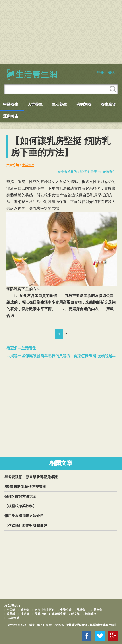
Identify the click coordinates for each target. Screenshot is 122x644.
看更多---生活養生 (21, 348)
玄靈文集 (97, 610)
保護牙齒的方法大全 (20, 496)
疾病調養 (84, 104)
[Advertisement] (61, 32)
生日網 (11, 610)
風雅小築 (40, 614)
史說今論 (66, 610)
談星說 (11, 614)
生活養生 (59, 104)
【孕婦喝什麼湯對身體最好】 (27, 526)
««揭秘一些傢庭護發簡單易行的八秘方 (38, 356)
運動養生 (11, 116)
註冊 (100, 73)
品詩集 (81, 610)
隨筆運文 (91, 614)
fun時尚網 (13, 618)
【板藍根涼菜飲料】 (20, 506)
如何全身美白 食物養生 (98, 172)
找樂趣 (25, 614)
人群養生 (35, 104)
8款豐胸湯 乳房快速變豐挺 (25, 487)
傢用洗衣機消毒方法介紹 (24, 516)
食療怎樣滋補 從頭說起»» (95, 356)
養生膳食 (108, 104)
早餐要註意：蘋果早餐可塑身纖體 (31, 477)
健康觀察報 (59, 614)
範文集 (25, 610)
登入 (112, 73)
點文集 (75, 614)
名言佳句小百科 (45, 610)
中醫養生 (11, 104)
